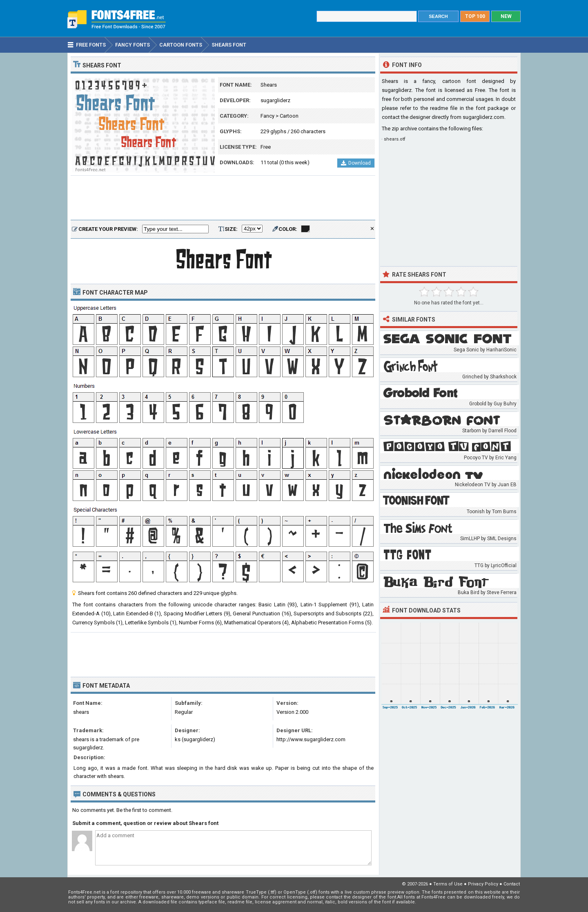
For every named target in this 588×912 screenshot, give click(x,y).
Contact (512, 884)
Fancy (267, 116)
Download (356, 163)
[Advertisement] (223, 198)
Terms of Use (448, 884)
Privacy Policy (483, 884)
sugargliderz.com (483, 117)
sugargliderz (275, 100)
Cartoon (289, 116)
